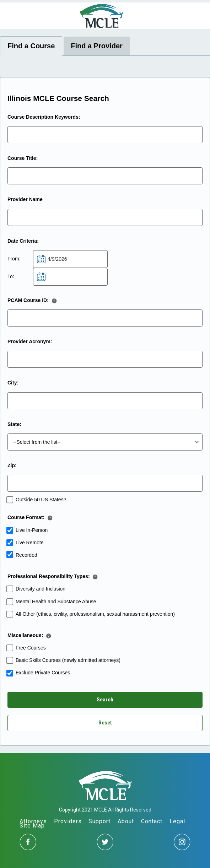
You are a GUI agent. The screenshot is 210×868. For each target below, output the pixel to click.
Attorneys (33, 821)
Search (105, 700)
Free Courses (31, 648)
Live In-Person (32, 530)
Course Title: (23, 158)
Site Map (32, 826)
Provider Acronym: (30, 341)
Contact (152, 821)
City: (13, 383)
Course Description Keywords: (44, 117)
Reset (105, 723)
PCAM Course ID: (28, 300)
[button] (56, 303)
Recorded (26, 555)
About (126, 821)
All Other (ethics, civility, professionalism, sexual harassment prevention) (95, 614)
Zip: (12, 465)
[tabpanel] (105, 411)
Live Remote (30, 543)
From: (14, 259)
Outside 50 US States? (41, 500)
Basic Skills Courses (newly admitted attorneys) (68, 660)
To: (11, 276)
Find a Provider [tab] (97, 46)
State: (14, 424)
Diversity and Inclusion (41, 589)
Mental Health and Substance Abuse (56, 602)
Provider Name (25, 199)
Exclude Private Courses (43, 673)
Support (99, 821)
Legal (177, 821)
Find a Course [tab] (31, 46)
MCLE (101, 16)
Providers (68, 821)
